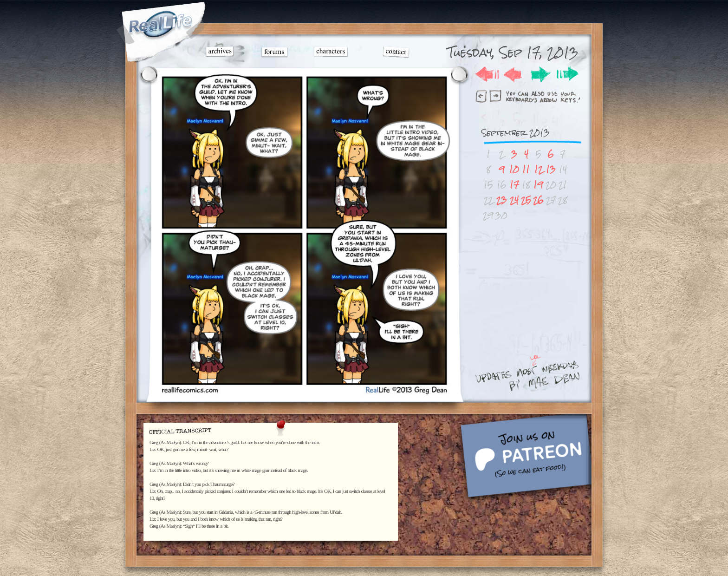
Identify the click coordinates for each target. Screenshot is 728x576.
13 (551, 169)
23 (502, 200)
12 (539, 169)
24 (514, 200)
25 (526, 200)
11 (526, 169)
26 (538, 200)
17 (514, 185)
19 (538, 185)
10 (514, 169)
